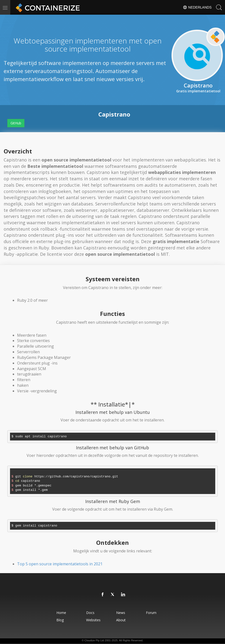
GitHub (16, 123)
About (121, 620)
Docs (90, 613)
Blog (60, 620)
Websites (93, 620)
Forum (151, 613)
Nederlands (197, 7)
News (121, 613)
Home (61, 613)
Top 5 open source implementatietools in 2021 (60, 564)
